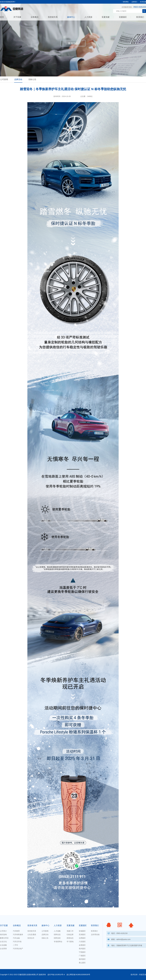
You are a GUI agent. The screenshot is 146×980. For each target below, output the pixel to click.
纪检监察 (70, 935)
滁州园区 (82, 959)
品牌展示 (134, 2)
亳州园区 (82, 949)
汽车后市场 (17, 942)
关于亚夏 (17, 17)
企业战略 (3, 945)
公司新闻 (4, 79)
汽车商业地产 (18, 949)
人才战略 (57, 931)
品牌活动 (18, 79)
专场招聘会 (58, 942)
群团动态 (70, 938)
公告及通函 (32, 935)
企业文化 (3, 942)
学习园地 (70, 942)
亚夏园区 (123, 17)
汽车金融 (16, 938)
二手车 (15, 945)
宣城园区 (82, 931)
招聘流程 (57, 938)
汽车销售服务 (18, 935)
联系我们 (140, 17)
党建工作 (70, 931)
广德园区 (82, 956)
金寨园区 (82, 945)
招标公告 (32, 79)
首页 (2, 17)
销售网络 (126, 2)
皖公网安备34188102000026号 (78, 975)
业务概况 (35, 17)
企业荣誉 (3, 949)
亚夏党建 (106, 17)
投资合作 (31, 938)
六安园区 (82, 942)
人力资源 (88, 17)
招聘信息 (57, 935)
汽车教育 (16, 931)
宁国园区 (82, 952)
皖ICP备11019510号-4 (56, 975)
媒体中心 (71, 17)
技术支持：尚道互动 (138, 975)
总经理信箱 (95, 935)
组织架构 (3, 935)
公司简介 (3, 931)
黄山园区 (82, 963)
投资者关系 (53, 17)
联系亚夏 (143, 2)
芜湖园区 (82, 935)
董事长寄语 (4, 938)
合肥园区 (82, 938)
